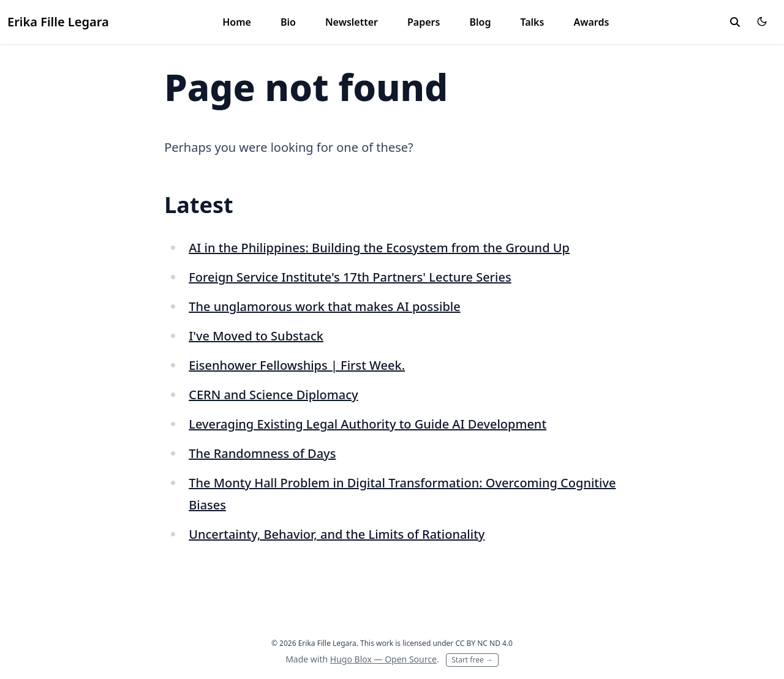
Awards (591, 22)
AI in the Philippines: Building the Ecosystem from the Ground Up (379, 248)
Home (237, 22)
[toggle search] (735, 22)
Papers (424, 22)
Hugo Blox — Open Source (383, 659)
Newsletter (352, 22)
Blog (480, 22)
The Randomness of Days (262, 453)
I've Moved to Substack (256, 336)
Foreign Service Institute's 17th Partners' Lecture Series (350, 277)
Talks (532, 22)
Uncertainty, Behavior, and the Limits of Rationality (337, 534)
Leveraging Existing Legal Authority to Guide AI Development (367, 424)
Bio (288, 22)
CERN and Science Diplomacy (273, 395)
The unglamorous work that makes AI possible (324, 306)
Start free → (472, 660)
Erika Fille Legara (58, 22)
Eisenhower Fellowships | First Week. (297, 365)
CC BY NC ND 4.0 (484, 643)
